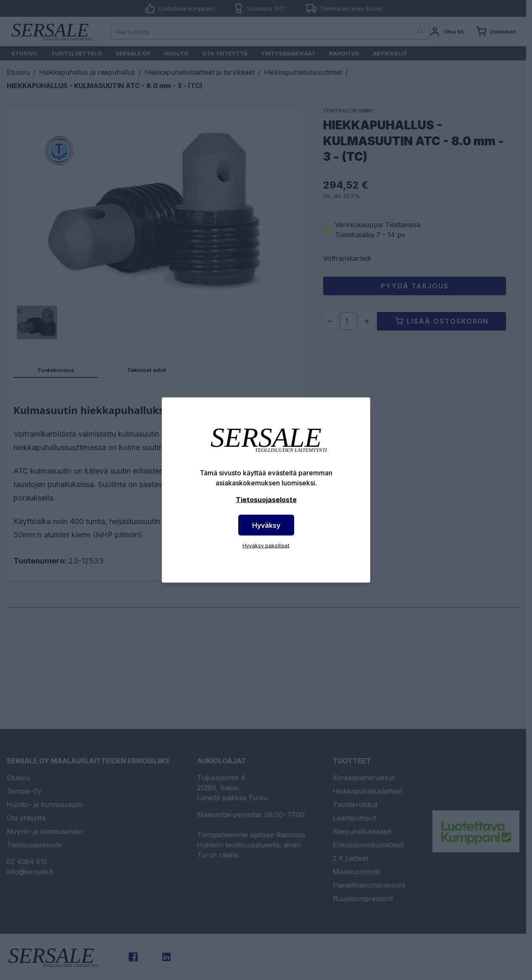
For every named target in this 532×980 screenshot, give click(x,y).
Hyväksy (266, 525)
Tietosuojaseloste (266, 500)
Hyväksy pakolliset (266, 546)
